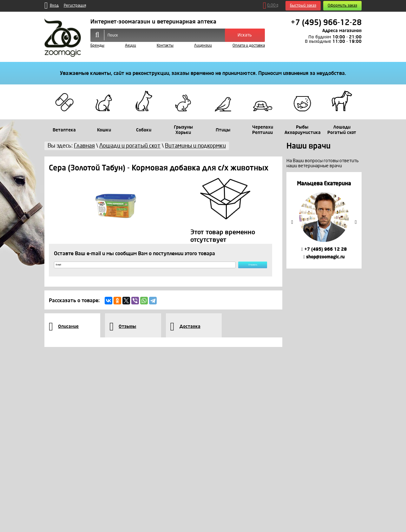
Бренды (97, 46)
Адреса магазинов (342, 31)
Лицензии (203, 46)
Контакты (165, 46)
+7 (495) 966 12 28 (324, 249)
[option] (324, 220)
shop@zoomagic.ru (324, 257)
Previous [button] (292, 222)
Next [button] (356, 222)
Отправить (239, 268)
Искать (245, 35)
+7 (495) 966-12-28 (326, 23)
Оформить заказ (342, 6)
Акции (131, 46)
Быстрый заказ (303, 6)
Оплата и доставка (249, 46)
